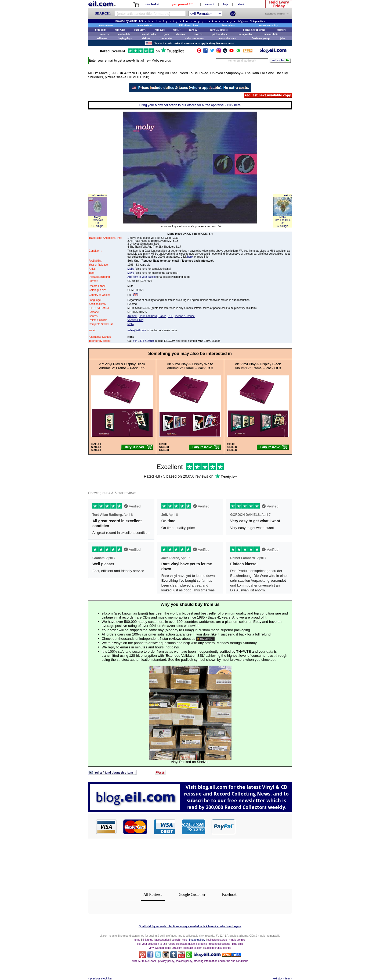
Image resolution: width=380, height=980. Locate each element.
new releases (106, 25)
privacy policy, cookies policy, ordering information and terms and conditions (203, 961)
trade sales (166, 38)
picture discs (220, 34)
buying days (125, 38)
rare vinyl (140, 30)
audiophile (124, 34)
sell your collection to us (151, 944)
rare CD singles (219, 30)
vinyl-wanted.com (159, 948)
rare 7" (177, 30)
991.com (177, 948)
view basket (152, 4)
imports (104, 34)
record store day (269, 25)
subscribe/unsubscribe (218, 948)
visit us (146, 38)
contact (210, 4)
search (176, 940)
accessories (162, 940)
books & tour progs (254, 30)
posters (282, 30)
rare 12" (194, 30)
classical (181, 34)
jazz (167, 34)
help (226, 4)
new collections (228, 38)
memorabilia (271, 34)
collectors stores (194, 38)
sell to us (102, 38)
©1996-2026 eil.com (144, 961)
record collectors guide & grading (187, 944)
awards (198, 34)
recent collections (220, 944)
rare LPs (160, 30)
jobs (283, 38)
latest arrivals (145, 25)
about (241, 4)
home (137, 940)
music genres (237, 940)
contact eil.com (193, 948)
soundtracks (149, 34)
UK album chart (189, 25)
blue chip (100, 30)
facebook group (261, 38)
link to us (148, 940)
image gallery (197, 940)
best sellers (229, 25)
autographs (245, 34)
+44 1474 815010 (143, 341)
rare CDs (120, 30)
